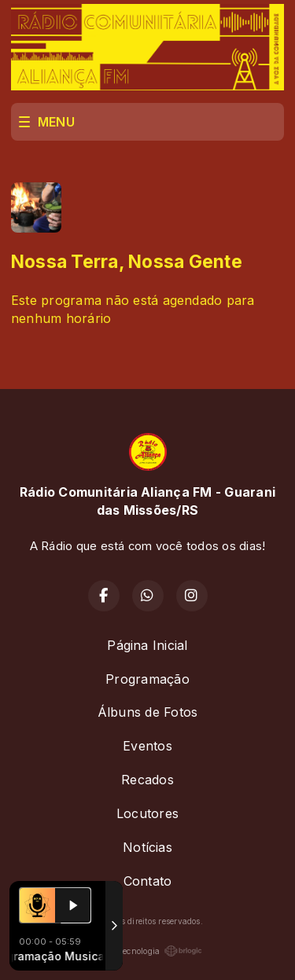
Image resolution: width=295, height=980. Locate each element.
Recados (147, 780)
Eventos (147, 746)
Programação (147, 679)
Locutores (147, 813)
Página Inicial (147, 645)
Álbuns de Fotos (148, 712)
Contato (148, 881)
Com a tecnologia (148, 951)
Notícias (147, 847)
